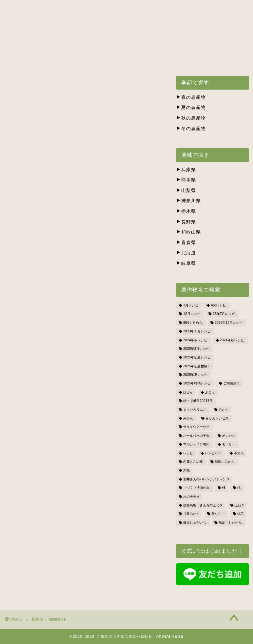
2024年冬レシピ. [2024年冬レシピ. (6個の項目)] (196, 340)
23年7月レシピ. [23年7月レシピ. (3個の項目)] (224, 314)
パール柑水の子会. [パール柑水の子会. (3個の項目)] (197, 436)
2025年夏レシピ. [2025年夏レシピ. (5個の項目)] (196, 375)
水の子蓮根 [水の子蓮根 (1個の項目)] (191, 497)
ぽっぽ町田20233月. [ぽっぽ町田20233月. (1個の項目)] (198, 401)
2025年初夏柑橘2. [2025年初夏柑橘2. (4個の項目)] (197, 366)
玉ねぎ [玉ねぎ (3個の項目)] (239, 505)
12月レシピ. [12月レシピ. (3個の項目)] (192, 314)
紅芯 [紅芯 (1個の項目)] (240, 514)
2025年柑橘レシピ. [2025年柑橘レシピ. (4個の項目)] (197, 384)
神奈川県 (189, 201)
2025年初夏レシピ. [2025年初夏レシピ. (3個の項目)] (197, 358)
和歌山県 (189, 232)
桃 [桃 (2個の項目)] (224, 488)
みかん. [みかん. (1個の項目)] (189, 418)
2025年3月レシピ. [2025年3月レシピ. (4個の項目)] (197, 349)
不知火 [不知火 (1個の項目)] (239, 453)
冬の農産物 (191, 129)
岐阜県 (186, 263)
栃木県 (186, 211)
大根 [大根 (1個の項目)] (186, 471)
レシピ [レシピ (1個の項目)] (188, 453)
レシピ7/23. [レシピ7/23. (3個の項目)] (214, 453)
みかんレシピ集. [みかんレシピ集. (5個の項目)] (218, 418)
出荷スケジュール (122, 43)
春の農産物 (191, 97)
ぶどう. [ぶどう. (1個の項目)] (210, 392)
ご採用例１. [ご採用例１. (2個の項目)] (232, 384)
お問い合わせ (110, 59)
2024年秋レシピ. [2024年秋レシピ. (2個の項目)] (233, 340)
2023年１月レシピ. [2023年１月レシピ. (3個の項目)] (197, 332)
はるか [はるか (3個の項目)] (188, 392)
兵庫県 (186, 170)
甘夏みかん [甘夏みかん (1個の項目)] (191, 514)
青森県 (186, 243)
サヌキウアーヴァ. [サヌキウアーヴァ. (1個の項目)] (197, 427)
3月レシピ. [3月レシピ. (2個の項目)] (191, 305)
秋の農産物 (191, 118)
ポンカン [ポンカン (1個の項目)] (229, 436)
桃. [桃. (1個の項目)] (239, 488)
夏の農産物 (191, 108)
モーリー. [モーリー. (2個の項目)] (229, 445)
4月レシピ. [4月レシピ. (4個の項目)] (219, 305)
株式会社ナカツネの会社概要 (47, 59)
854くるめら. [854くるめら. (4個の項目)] (193, 323)
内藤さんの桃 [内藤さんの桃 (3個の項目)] (193, 462)
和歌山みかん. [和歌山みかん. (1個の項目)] (225, 462)
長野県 (186, 222)
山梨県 (186, 191)
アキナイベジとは (66, 43)
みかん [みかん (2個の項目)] (224, 410)
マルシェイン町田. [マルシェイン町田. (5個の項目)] (197, 445)
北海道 (186, 253)
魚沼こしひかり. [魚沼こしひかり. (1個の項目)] (231, 523)
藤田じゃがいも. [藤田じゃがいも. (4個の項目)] (195, 523)
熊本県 (186, 180)
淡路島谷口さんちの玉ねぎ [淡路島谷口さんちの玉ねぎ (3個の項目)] (203, 505)
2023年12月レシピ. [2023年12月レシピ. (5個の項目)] (229, 323)
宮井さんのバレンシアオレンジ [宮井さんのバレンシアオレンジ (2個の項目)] (206, 479)
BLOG (149, 59)
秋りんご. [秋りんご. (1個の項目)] (219, 514)
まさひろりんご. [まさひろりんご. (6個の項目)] (195, 410)
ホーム (22, 43)
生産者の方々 (173, 43)
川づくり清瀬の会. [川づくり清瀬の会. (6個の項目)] (197, 488)
